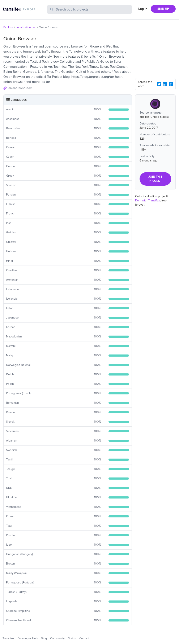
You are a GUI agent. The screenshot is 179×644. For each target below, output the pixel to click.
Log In (143, 9)
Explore (8, 27)
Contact (84, 638)
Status (72, 638)
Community (57, 638)
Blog (44, 638)
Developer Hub (28, 638)
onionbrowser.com (20, 88)
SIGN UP (163, 9)
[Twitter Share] (159, 84)
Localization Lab (26, 27)
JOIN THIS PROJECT (155, 179)
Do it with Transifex (148, 200)
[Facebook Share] (171, 84)
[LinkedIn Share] (165, 84)
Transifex (8, 638)
